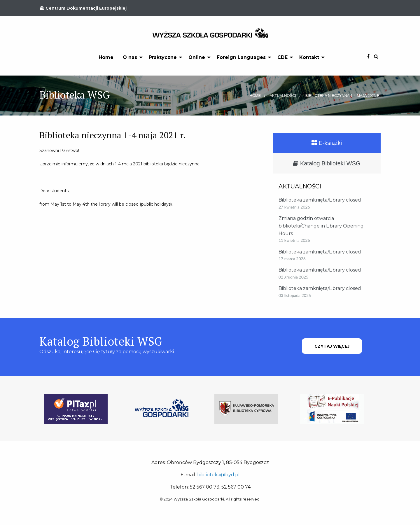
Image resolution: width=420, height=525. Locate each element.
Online (197, 57)
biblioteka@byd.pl (218, 475)
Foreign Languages (241, 57)
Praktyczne (163, 57)
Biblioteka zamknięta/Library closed (320, 200)
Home (106, 57)
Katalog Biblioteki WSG (327, 163)
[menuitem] (106, 57)
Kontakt (309, 57)
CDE (282, 57)
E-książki (327, 143)
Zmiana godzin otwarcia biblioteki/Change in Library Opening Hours (321, 226)
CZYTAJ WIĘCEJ (332, 346)
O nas (130, 57)
